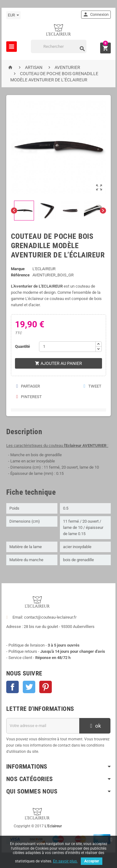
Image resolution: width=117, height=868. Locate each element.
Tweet (92, 386)
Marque (18, 269)
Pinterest (29, 397)
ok (95, 726)
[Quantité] (67, 347)
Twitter (29, 687)
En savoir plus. (65, 861)
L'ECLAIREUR (44, 269)
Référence (20, 275)
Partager (28, 386)
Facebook (12, 687)
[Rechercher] (59, 46)
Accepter (92, 861)
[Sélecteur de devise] (13, 15)
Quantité (22, 346)
